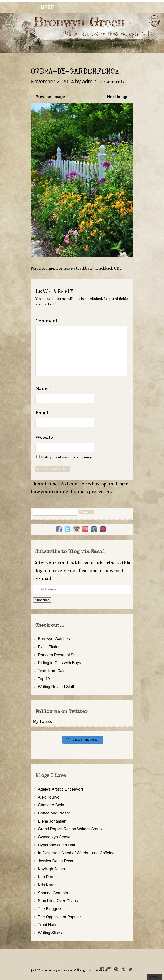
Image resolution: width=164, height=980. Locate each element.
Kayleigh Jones (51, 869)
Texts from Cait (51, 671)
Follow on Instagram (83, 740)
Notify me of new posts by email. (68, 457)
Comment (46, 321)
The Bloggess (50, 909)
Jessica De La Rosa (56, 861)
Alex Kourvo (49, 797)
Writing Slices (50, 933)
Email (43, 413)
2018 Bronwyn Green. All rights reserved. (71, 970)
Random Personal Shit (58, 655)
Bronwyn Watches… (56, 639)
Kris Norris (47, 885)
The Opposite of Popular (59, 917)
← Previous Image (48, 97)
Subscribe (42, 600)
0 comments (112, 82)
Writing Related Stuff (56, 687)
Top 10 (44, 679)
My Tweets (42, 721)
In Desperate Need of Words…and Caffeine (76, 853)
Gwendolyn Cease (54, 837)
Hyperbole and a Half (57, 845)
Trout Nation (49, 925)
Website (44, 438)
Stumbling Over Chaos (58, 901)
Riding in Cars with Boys (59, 663)
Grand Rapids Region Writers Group (70, 829)
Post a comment (44, 269)
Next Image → (120, 97)
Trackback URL (108, 269)
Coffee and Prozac (54, 813)
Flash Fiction (49, 647)
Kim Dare (46, 877)
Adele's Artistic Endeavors (61, 789)
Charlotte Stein (51, 805)
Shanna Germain (53, 893)
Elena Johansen (52, 821)
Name (44, 389)
